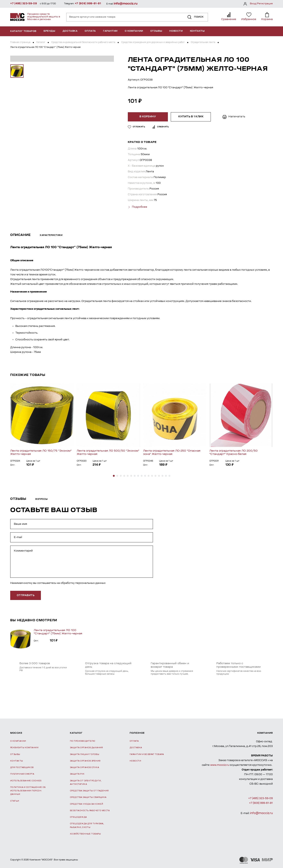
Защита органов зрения (85, 761)
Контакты (197, 31)
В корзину (148, 117)
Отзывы (156, 31)
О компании (134, 31)
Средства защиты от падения (89, 791)
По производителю (83, 741)
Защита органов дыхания (86, 747)
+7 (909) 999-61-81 (88, 4)
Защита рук (77, 774)
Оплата (90, 31)
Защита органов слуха (84, 767)
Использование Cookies (26, 780)
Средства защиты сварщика (88, 797)
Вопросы (42, 499)
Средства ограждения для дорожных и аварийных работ (153, 43)
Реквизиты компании (24, 747)
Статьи (15, 801)
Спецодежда (78, 817)
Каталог (41, 43)
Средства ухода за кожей (86, 804)
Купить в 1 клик (191, 117)
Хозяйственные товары (85, 834)
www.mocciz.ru (220, 765)
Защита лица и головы (85, 754)
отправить (26, 595)
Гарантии (110, 31)
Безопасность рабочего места (90, 810)
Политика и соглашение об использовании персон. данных (28, 791)
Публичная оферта (22, 774)
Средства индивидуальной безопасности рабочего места (83, 43)
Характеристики (51, 235)
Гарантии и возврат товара (147, 754)
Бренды (49, 31)
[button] (114, 476)
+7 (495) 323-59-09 (24, 4)
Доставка (70, 31)
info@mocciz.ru (126, 4)
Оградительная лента (203, 43)
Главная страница (20, 43)
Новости (176, 31)
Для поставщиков (22, 767)
